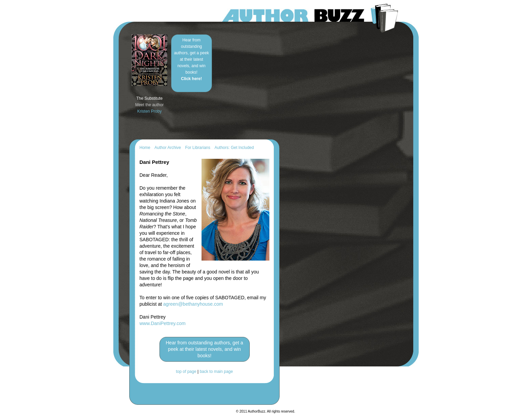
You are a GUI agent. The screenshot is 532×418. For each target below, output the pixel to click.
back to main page (216, 372)
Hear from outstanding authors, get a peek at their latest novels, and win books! (192, 59)
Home (145, 148)
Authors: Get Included (234, 148)
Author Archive (168, 148)
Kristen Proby (149, 111)
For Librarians (198, 148)
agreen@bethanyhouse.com (193, 304)
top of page (186, 372)
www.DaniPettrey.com (163, 323)
